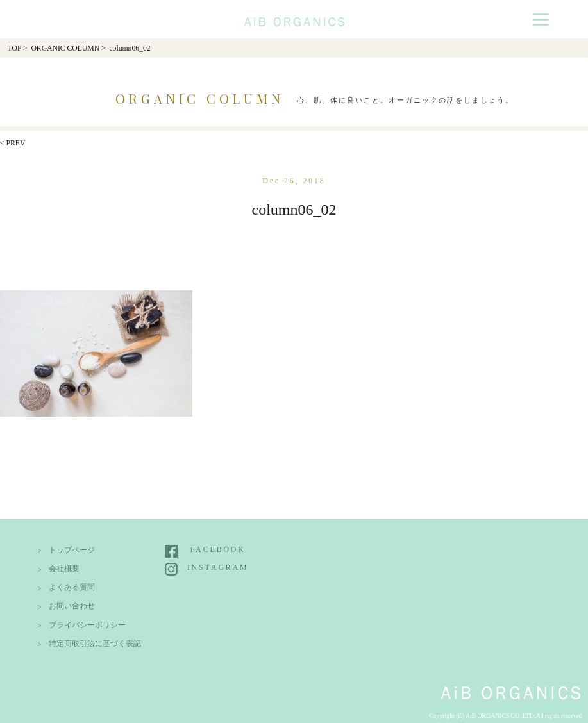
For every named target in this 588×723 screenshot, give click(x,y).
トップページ (72, 550)
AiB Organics (294, 17)
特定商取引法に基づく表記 (95, 644)
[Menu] (541, 19)
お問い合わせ (72, 606)
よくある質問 (72, 587)
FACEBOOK (218, 550)
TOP (14, 48)
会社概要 (64, 569)
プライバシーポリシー (87, 625)
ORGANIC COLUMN (65, 48)
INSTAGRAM (218, 568)
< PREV (13, 143)
